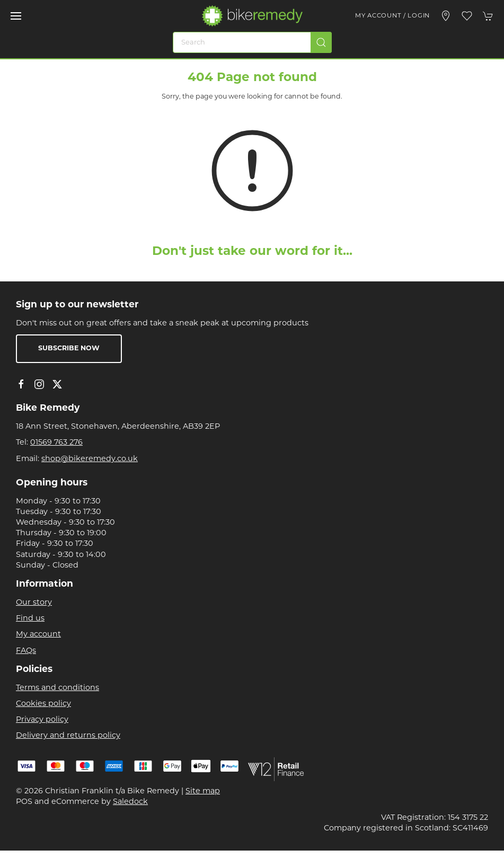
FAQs (26, 651)
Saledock (130, 802)
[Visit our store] (446, 16)
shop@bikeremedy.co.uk (90, 459)
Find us (30, 619)
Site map (203, 791)
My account (38, 635)
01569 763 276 (56, 443)
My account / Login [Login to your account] (392, 16)
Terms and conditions (58, 688)
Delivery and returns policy (68, 736)
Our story (34, 603)
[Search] (252, 42)
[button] (16, 16)
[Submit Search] (321, 42)
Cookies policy (43, 704)
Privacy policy (42, 720)
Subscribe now (69, 349)
